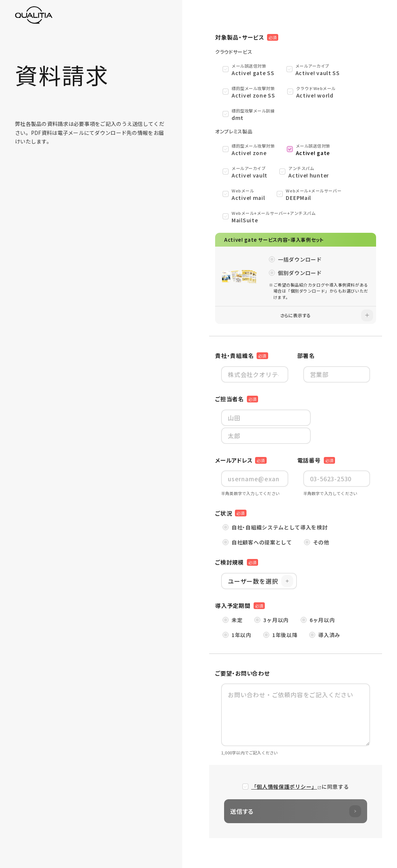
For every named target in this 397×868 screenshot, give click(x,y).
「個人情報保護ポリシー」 (284, 787)
